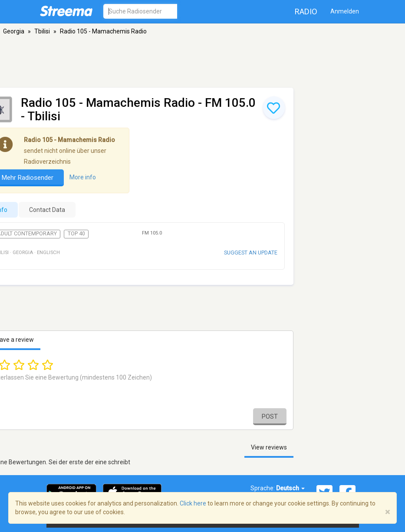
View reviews (269, 447)
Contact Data (47, 210)
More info (83, 177)
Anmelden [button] (345, 11)
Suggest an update (251, 253)
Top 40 (76, 234)
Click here (193, 503)
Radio (306, 12)
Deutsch (290, 488)
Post (270, 416)
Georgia (14, 31)
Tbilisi (42, 31)
